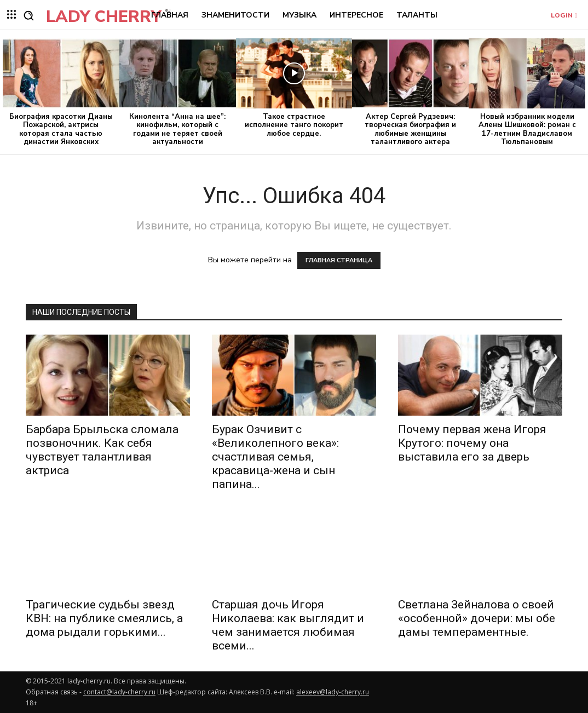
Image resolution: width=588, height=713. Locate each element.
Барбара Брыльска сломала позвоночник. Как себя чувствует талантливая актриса (102, 450)
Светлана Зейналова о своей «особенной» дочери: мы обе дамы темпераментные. (477, 618)
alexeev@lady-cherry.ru (333, 692)
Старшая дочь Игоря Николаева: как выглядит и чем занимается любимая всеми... (288, 625)
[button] (28, 15)
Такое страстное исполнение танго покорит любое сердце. (294, 125)
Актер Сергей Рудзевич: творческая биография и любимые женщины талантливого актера (410, 130)
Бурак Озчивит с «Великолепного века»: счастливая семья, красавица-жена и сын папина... (275, 457)
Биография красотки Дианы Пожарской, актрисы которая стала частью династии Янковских (61, 130)
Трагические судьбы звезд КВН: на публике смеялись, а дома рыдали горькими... (104, 618)
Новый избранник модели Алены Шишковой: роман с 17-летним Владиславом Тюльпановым (527, 130)
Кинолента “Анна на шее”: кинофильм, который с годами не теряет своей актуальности (177, 130)
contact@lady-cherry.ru (119, 692)
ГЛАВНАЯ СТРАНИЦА (339, 260)
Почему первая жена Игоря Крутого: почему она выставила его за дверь (472, 443)
